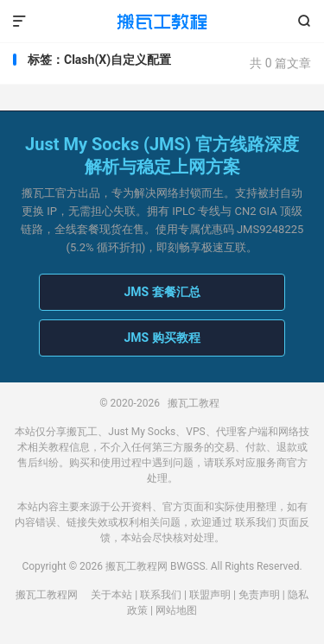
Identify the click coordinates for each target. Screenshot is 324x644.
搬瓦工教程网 (47, 595)
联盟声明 (210, 595)
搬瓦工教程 (162, 22)
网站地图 (176, 610)
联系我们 (256, 522)
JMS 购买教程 (162, 338)
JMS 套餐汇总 (162, 292)
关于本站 (111, 595)
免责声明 (259, 595)
